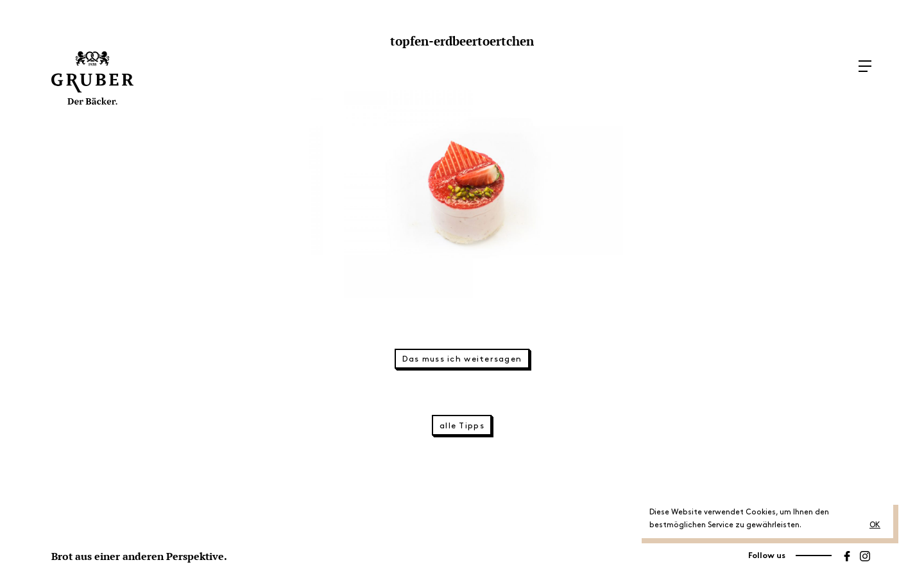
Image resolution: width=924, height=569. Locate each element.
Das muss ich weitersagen (462, 359)
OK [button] (875, 525)
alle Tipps (462, 426)
